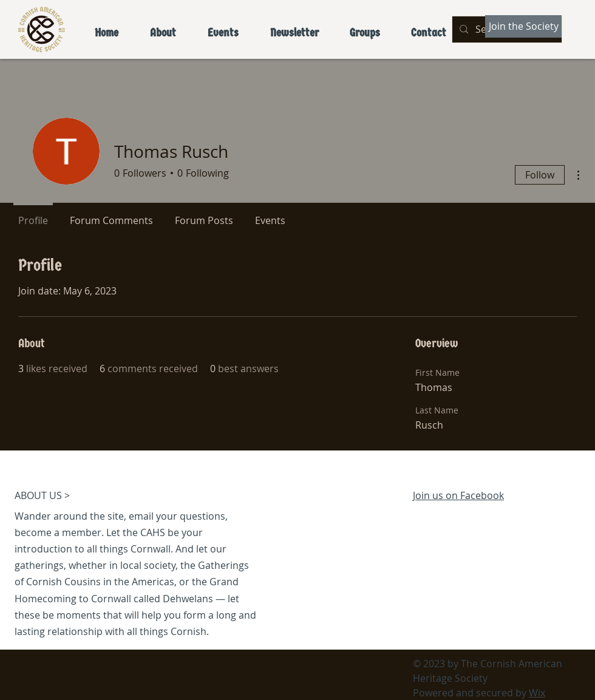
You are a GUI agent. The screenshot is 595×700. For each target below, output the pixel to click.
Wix (537, 693)
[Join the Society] (523, 26)
